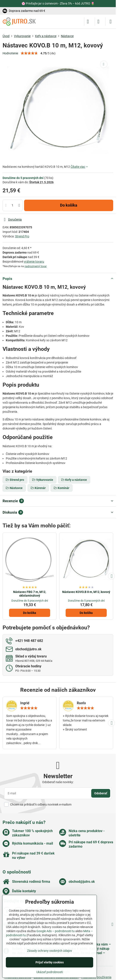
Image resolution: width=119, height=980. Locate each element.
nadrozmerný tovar (36, 266)
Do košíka (69, 205)
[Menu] (111, 22)
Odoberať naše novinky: (58, 782)
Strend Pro (22, 236)
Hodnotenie (10, 53)
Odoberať (101, 793)
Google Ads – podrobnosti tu (56, 931)
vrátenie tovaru (34, 262)
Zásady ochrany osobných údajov (50, 951)
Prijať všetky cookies (50, 962)
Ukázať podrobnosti (50, 972)
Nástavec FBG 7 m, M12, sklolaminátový (30, 594)
